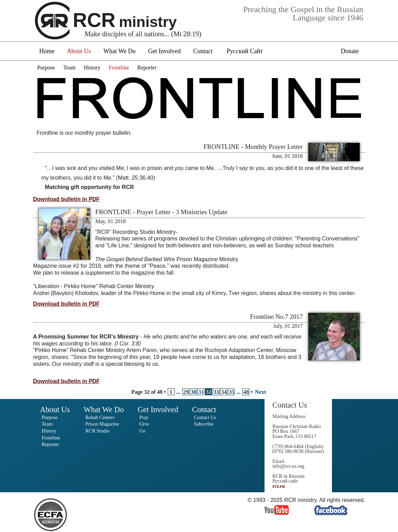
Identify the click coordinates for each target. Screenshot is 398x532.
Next (260, 392)
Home (47, 51)
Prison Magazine (102, 424)
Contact (203, 51)
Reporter (147, 68)
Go (142, 431)
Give (144, 424)
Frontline (119, 68)
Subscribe (203, 424)
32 (209, 392)
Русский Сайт (245, 51)
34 (224, 392)
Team (69, 68)
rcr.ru (279, 486)
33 (216, 392)
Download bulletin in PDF (67, 199)
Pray (144, 417)
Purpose (46, 68)
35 (232, 392)
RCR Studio (98, 431)
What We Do (119, 51)
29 (186, 392)
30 (194, 392)
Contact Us (205, 417)
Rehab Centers (100, 417)
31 (201, 392)
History (92, 68)
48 (246, 392)
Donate (350, 51)
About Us (79, 51)
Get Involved (164, 51)
